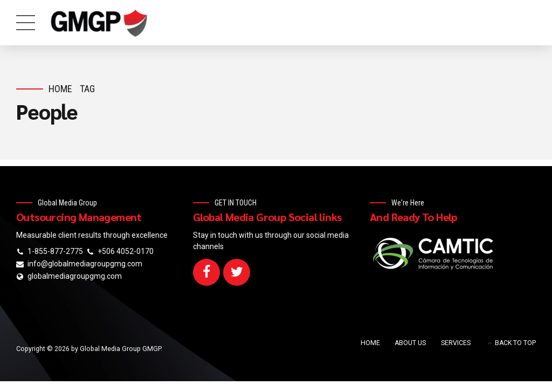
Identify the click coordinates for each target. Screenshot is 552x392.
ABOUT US (410, 343)
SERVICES (456, 343)
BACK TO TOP (515, 343)
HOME (370, 343)
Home (60, 89)
